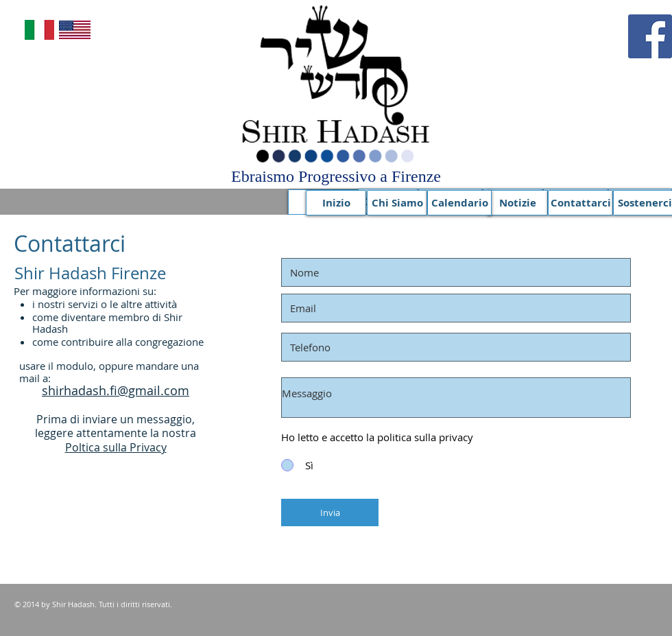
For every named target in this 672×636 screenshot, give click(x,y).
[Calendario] (459, 203)
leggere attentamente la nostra (116, 433)
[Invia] (330, 513)
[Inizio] (336, 203)
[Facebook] (650, 36)
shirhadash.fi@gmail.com (116, 390)
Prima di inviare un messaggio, (116, 419)
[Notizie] (518, 203)
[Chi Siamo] (397, 203)
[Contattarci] (580, 203)
